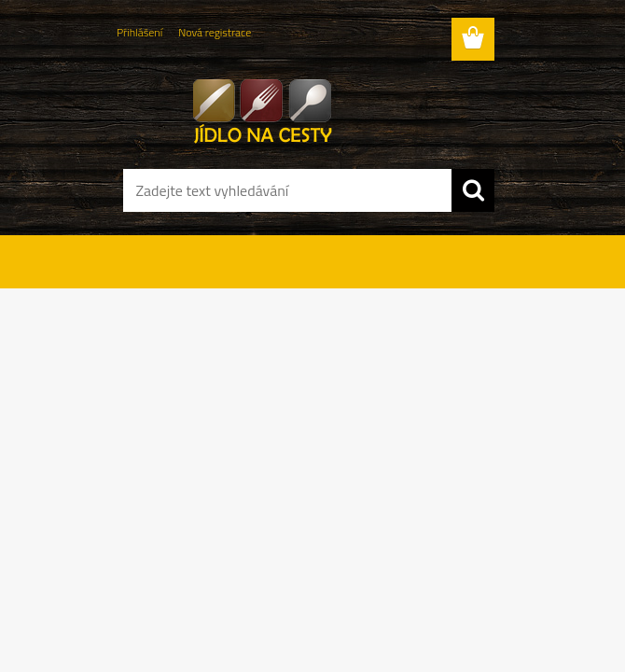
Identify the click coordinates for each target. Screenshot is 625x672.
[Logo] (301, 108)
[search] (473, 190)
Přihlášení (139, 32)
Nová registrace (215, 32)
